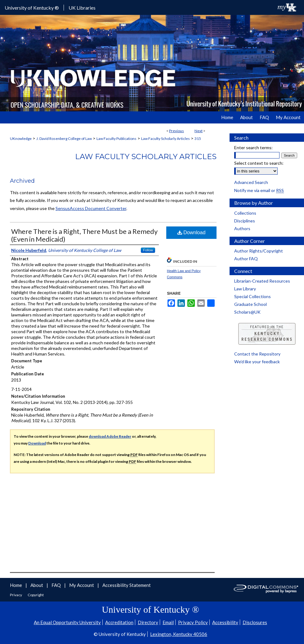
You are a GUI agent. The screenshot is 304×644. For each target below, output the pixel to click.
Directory (148, 622)
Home (16, 585)
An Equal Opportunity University (67, 622)
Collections (245, 213)
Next (199, 131)
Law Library (245, 289)
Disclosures (255, 622)
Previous (177, 131)
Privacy (16, 595)
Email (168, 622)
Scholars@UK (247, 312)
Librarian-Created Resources (262, 281)
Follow (148, 250)
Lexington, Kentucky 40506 (179, 634)
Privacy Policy (193, 622)
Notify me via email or (259, 190)
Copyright (36, 595)
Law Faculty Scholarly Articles (165, 139)
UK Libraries (82, 8)
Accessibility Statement (127, 585)
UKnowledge (21, 139)
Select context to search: (259, 163)
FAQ (57, 585)
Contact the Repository (257, 354)
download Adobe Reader (110, 436)
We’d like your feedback (257, 362)
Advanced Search (251, 182)
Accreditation (119, 622)
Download (192, 233)
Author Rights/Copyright (259, 251)
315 (198, 139)
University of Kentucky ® (32, 8)
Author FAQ (246, 259)
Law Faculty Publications (116, 139)
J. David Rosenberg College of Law (64, 139)
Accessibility (225, 622)
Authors (242, 228)
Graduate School (250, 304)
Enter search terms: (253, 148)
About (37, 585)
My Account (82, 585)
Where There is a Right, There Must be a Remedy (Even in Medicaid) (84, 235)
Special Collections (253, 296)
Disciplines (245, 221)
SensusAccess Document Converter (91, 208)
